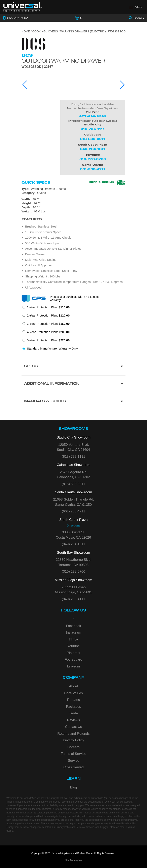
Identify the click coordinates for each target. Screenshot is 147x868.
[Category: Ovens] (73, 193)
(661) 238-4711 (73, 511)
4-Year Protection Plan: (48, 332)
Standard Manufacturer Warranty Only (52, 348)
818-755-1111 (93, 129)
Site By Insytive (73, 860)
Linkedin (73, 666)
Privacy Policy (74, 740)
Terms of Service (73, 754)
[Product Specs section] (73, 367)
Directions (73, 526)
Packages (73, 707)
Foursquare (73, 660)
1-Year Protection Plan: (48, 307)
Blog (73, 787)
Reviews (73, 720)
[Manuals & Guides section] (73, 402)
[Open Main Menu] (136, 7)
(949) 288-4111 (73, 599)
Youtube (74, 646)
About (73, 686)
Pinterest (73, 653)
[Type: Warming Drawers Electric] (73, 189)
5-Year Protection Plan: (48, 340)
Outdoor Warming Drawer (63, 61)
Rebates (73, 700)
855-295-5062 (68, 813)
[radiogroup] (73, 329)
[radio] (46, 308)
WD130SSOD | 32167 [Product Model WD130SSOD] (37, 67)
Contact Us (73, 727)
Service (73, 761)
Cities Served (73, 767)
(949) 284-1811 (73, 544)
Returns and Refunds (73, 734)
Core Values (73, 693)
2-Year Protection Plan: (48, 315)
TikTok (73, 639)
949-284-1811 (93, 149)
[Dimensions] (73, 205)
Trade (74, 713)
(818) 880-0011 (73, 484)
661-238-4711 (93, 169)
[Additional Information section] (73, 384)
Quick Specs (36, 182)
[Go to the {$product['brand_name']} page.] (34, 44)
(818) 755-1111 (73, 457)
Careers (73, 747)
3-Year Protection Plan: (48, 324)
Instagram (74, 633)
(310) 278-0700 (73, 572)
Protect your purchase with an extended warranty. (75, 298)
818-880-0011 (93, 139)
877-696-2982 (93, 116)
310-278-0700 (93, 159)
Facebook (73, 626)
